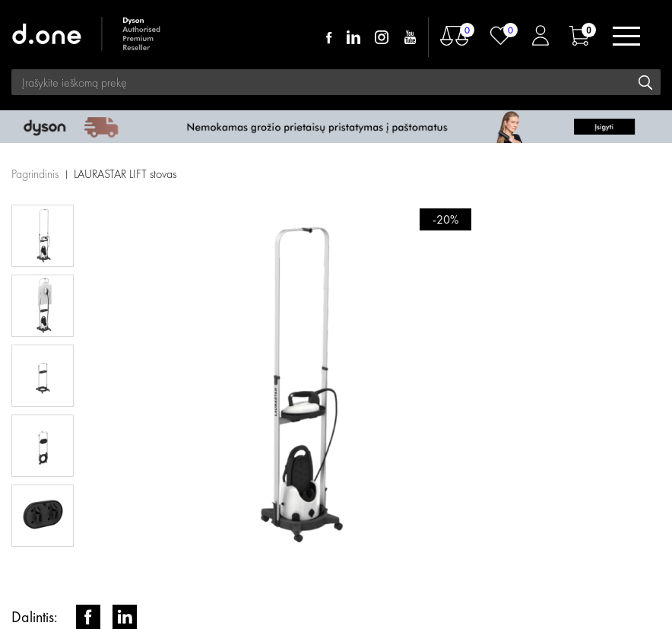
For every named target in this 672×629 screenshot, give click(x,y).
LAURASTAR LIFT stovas (125, 174)
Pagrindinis (35, 174)
